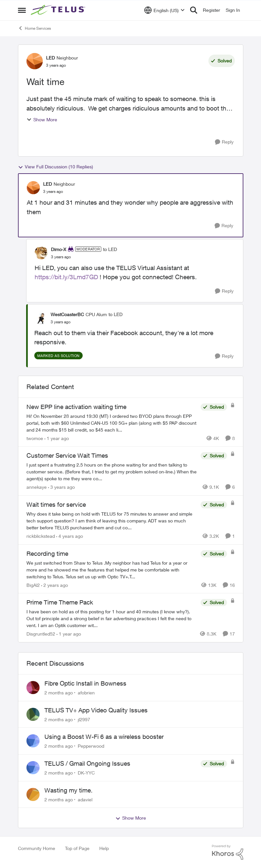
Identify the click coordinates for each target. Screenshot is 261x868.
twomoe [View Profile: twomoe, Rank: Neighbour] (35, 438)
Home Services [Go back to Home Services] (34, 28)
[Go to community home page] (59, 10)
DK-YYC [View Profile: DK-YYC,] (86, 773)
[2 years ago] (55, 585)
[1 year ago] (57, 438)
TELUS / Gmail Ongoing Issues (87, 763)
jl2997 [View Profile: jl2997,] (84, 719)
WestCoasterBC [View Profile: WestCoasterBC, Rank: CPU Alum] (67, 314)
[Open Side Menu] (22, 10)
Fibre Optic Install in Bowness (85, 683)
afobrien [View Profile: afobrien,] (86, 693)
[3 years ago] (61, 487)
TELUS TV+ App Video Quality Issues (96, 710)
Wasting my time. (68, 790)
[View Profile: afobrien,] (33, 688)
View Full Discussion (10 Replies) (56, 167)
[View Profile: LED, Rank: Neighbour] (35, 61)
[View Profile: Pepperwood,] (33, 741)
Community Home (37, 848)
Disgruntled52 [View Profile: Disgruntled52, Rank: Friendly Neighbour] (41, 634)
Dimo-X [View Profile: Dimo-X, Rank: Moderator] (59, 249)
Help (104, 848)
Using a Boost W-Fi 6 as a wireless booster (104, 737)
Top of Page (77, 848)
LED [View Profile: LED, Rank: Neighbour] (50, 58)
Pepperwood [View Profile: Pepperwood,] (91, 746)
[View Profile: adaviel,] (33, 794)
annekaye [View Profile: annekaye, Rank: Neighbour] (37, 487)
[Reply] (224, 142)
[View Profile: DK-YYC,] (33, 768)
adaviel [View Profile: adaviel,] (85, 799)
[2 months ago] (59, 693)
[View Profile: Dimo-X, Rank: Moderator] (41, 253)
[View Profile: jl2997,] (33, 714)
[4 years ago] (70, 536)
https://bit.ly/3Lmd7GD (66, 277)
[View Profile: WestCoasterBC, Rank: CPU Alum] (41, 318)
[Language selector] (164, 10)
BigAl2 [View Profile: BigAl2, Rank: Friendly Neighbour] (33, 585)
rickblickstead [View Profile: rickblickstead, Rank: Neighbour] (41, 536)
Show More (42, 119)
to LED (110, 249)
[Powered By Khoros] (228, 852)
